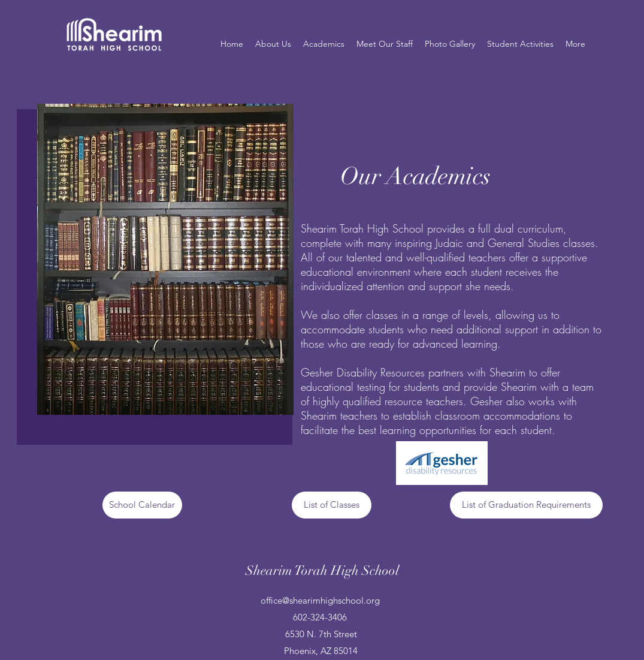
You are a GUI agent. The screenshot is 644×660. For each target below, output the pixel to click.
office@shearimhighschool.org (320, 600)
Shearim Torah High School (322, 570)
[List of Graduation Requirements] (526, 505)
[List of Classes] (332, 505)
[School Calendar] (142, 505)
